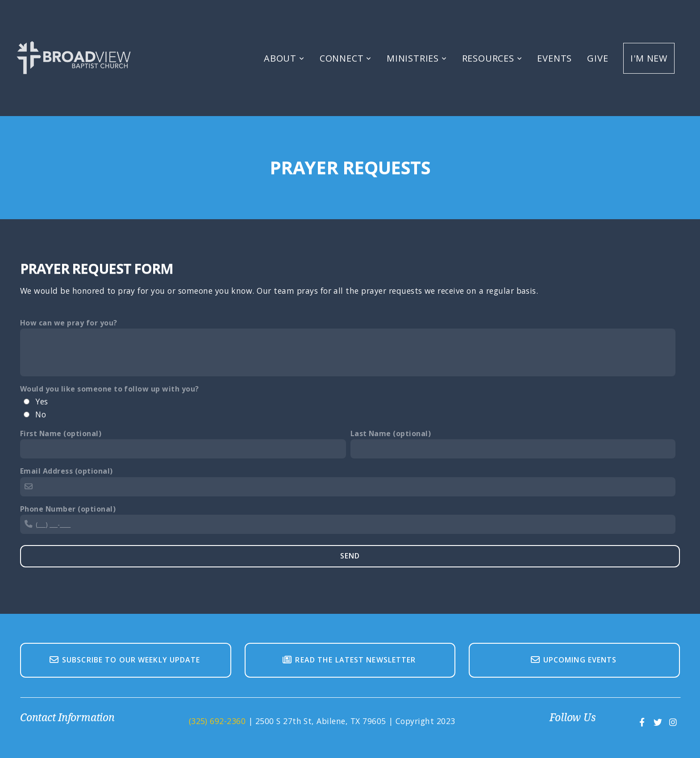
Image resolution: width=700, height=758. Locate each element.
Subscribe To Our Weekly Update (125, 660)
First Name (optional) (61, 433)
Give (598, 58)
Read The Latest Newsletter (349, 660)
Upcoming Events (573, 660)
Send (350, 556)
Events (554, 58)
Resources (492, 58)
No (41, 414)
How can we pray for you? (69, 323)
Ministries (417, 58)
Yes (42, 401)
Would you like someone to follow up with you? (110, 389)
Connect (346, 58)
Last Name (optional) (391, 433)
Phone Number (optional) (68, 509)
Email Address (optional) (67, 471)
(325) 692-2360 (217, 721)
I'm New (649, 58)
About (284, 58)
